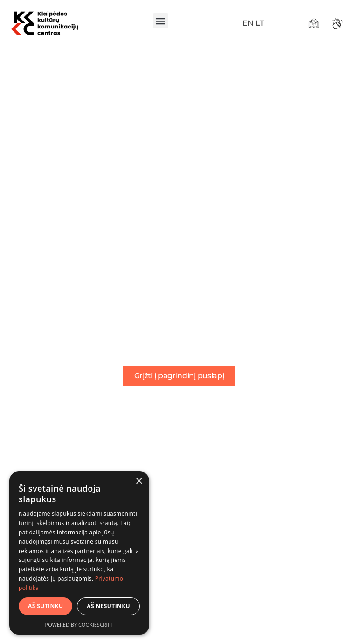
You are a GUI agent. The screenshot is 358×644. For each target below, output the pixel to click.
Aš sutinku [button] (45, 606)
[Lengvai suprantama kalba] (315, 23)
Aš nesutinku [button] (108, 606)
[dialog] (79, 553)
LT (260, 23)
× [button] (139, 481)
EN (248, 23)
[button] (161, 21)
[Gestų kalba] (339, 23)
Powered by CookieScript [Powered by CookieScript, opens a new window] (79, 625)
